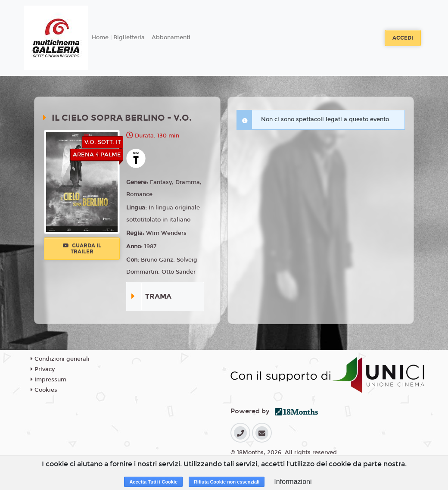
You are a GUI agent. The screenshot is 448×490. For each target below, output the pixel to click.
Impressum (48, 380)
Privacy (43, 369)
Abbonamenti (171, 37)
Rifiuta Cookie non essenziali (227, 482)
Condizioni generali (60, 359)
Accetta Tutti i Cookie (153, 482)
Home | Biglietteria (118, 37)
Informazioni (293, 482)
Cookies (44, 390)
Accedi (403, 38)
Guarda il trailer (82, 249)
